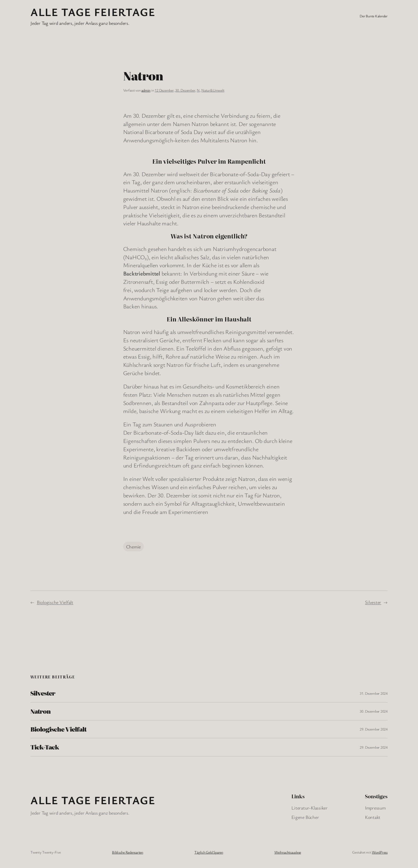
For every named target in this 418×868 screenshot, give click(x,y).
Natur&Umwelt (213, 90)
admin (146, 90)
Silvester (373, 602)
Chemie (134, 547)
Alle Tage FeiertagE (93, 12)
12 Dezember (164, 90)
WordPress (380, 852)
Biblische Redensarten (128, 852)
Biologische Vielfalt (55, 602)
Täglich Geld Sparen (209, 852)
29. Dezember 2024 (374, 729)
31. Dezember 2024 (374, 693)
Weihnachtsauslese (288, 852)
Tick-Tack (45, 747)
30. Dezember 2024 (374, 711)
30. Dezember (185, 90)
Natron (41, 711)
